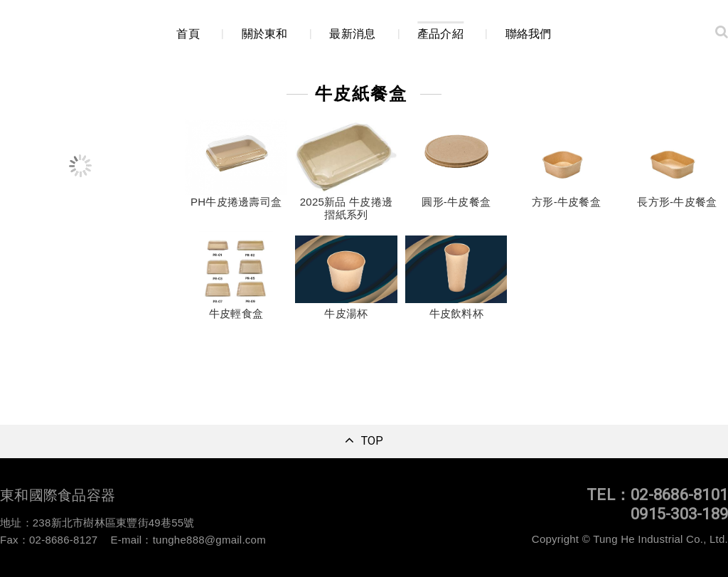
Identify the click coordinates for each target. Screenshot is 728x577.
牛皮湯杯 (346, 314)
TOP (373, 441)
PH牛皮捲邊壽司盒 (236, 202)
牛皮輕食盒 (236, 314)
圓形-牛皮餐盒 (456, 202)
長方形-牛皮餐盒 (677, 202)
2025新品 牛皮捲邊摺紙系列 (346, 209)
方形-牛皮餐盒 (566, 202)
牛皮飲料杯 (456, 314)
